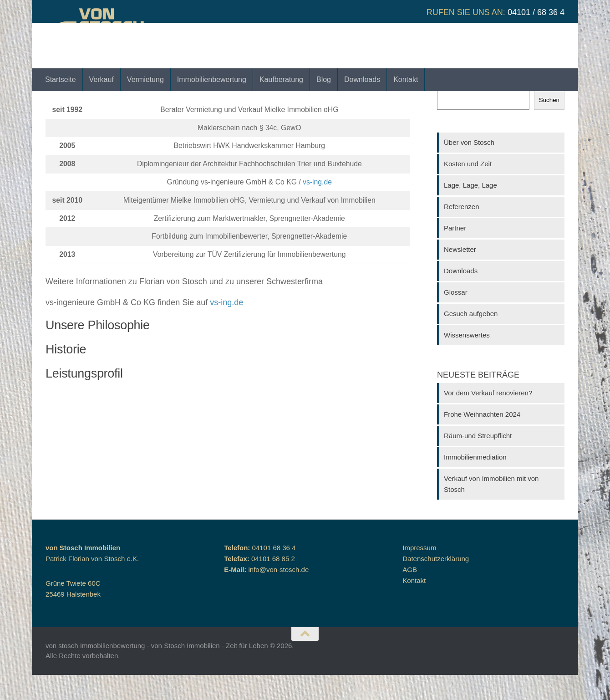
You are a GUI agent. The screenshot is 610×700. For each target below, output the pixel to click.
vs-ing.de (317, 207)
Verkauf (102, 79)
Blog (324, 79)
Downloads (362, 79)
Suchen (449, 110)
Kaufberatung (281, 79)
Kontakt (406, 79)
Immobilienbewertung (212, 79)
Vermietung (145, 79)
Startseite (61, 79)
